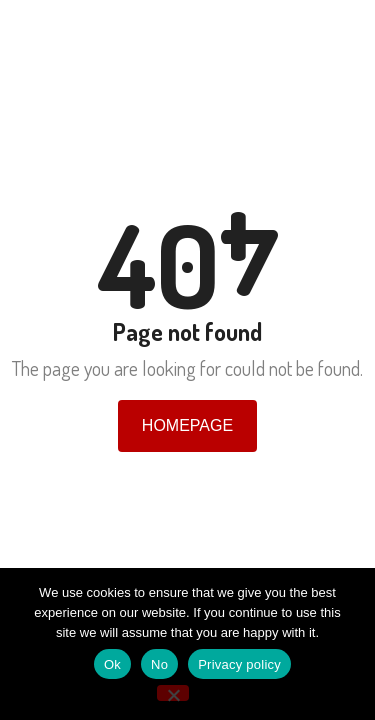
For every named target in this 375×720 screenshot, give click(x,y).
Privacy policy (239, 664)
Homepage (187, 425)
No (159, 664)
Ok (112, 664)
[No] (173, 693)
